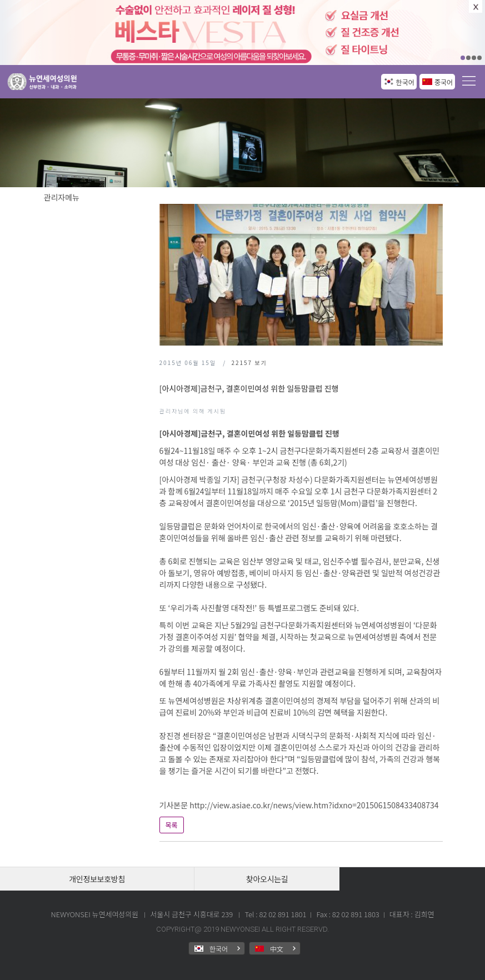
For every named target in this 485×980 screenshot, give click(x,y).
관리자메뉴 (62, 197)
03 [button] (474, 58)
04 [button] (479, 58)
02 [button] (468, 58)
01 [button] (463, 58)
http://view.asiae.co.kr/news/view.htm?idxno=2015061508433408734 (314, 805)
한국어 (405, 82)
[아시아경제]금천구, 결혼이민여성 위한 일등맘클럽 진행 (249, 388)
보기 (249, 362)
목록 (172, 825)
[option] (242, 32)
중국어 (444, 82)
